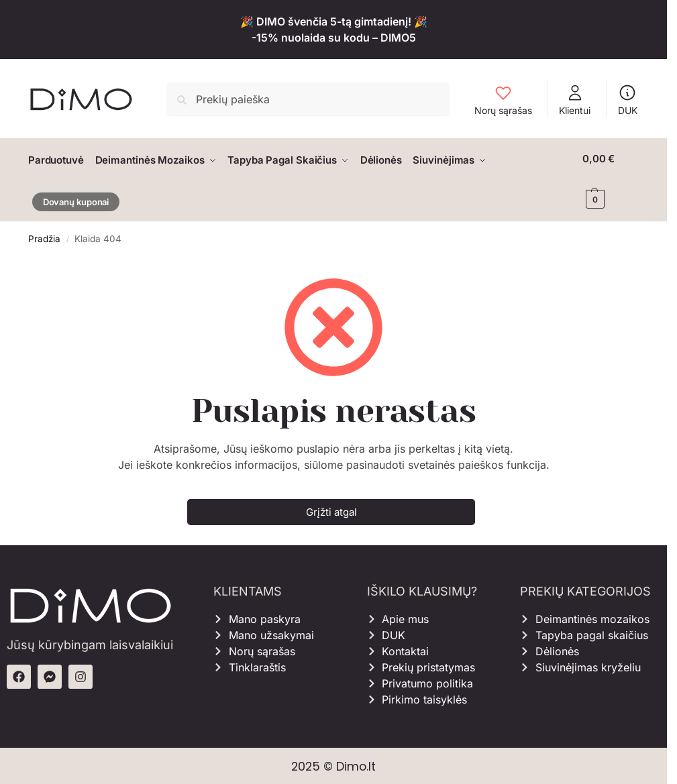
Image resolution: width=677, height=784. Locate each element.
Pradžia (44, 237)
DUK (628, 100)
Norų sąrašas (503, 100)
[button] (611, 179)
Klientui (575, 100)
